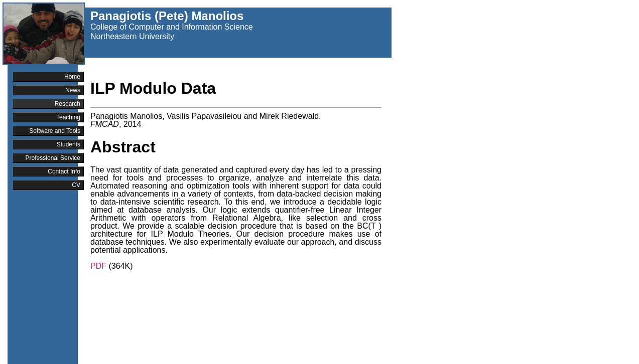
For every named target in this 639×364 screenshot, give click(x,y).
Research (68, 104)
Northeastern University (132, 36)
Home (72, 77)
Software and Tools (55, 131)
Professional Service (53, 158)
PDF (98, 266)
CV (76, 185)
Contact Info (64, 171)
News (73, 90)
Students (69, 144)
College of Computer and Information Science (172, 27)
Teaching (68, 117)
